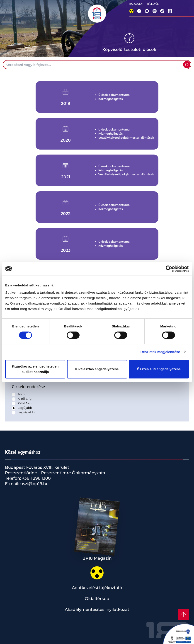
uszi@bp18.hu (34, 484)
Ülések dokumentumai (114, 95)
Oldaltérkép (97, 599)
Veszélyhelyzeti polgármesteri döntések (126, 138)
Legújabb (25, 408)
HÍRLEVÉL (153, 4)
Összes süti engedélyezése (159, 369)
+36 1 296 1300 (36, 478)
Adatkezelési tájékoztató (97, 588)
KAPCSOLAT (137, 4)
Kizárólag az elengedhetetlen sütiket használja (35, 369)
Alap (21, 394)
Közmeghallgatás (110, 99)
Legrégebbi (26, 412)
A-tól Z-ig (25, 399)
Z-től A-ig (25, 403)
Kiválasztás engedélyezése (97, 369)
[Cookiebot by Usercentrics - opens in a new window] (169, 269)
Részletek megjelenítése (160, 352)
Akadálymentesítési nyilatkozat (97, 610)
